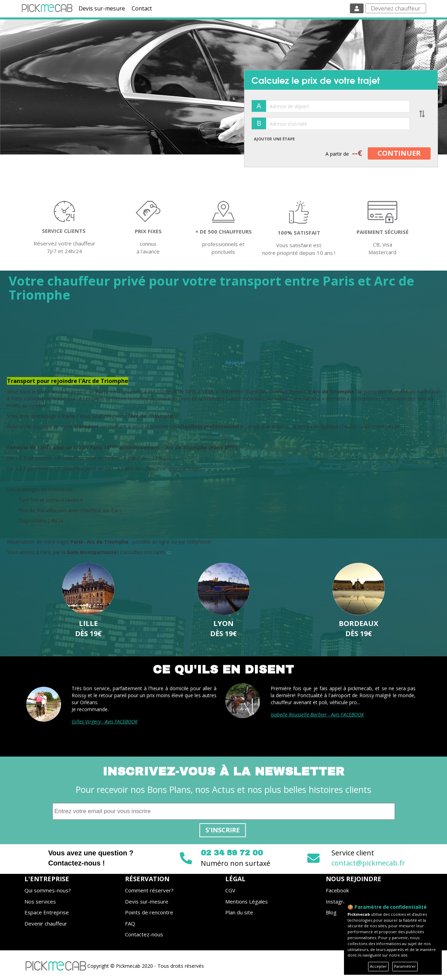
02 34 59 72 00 (232, 853)
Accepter (378, 966)
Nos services (40, 901)
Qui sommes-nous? (48, 890)
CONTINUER (399, 153)
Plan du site (239, 912)
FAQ (130, 923)
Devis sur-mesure (102, 8)
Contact (142, 8)
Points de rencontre (149, 912)
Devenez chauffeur (396, 8)
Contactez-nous (144, 934)
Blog (331, 912)
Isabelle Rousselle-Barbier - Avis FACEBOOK (317, 714)
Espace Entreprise (47, 912)
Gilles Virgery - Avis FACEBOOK (105, 721)
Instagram (338, 901)
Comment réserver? (149, 890)
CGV (230, 890)
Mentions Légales (247, 901)
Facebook (337, 890)
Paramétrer (405, 966)
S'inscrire (223, 830)
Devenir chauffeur (46, 923)
